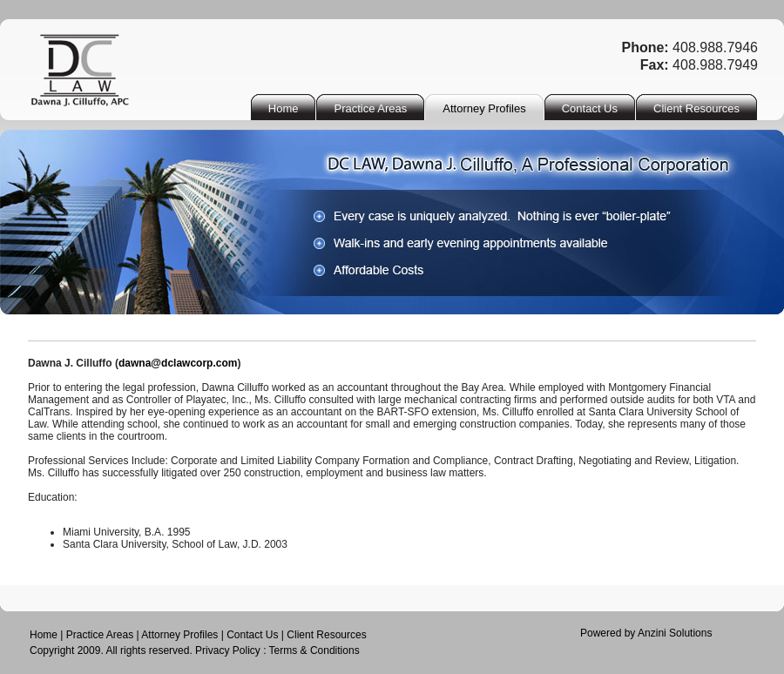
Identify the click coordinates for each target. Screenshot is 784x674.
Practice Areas (100, 635)
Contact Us (252, 635)
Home (44, 635)
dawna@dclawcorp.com (178, 363)
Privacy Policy (228, 650)
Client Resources (326, 635)
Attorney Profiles (179, 635)
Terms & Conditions (314, 650)
